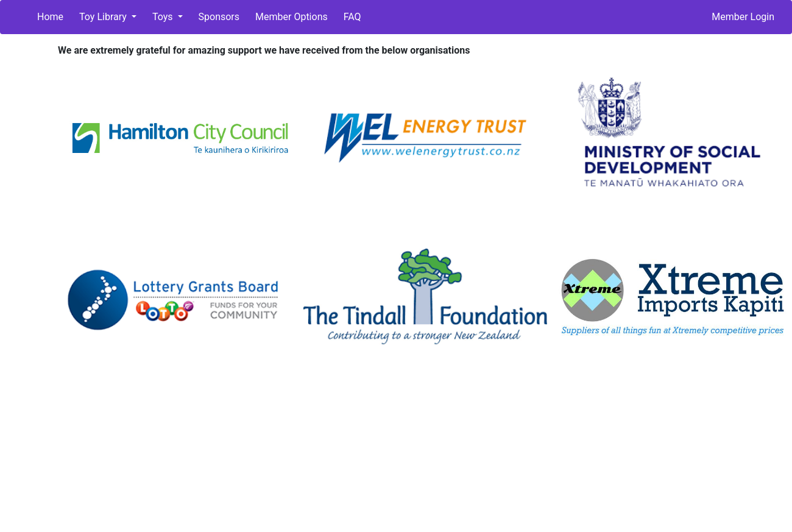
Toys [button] (164, 17)
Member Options (292, 17)
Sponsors (219, 17)
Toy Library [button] (104, 17)
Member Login (743, 17)
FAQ (352, 17)
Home (50, 17)
